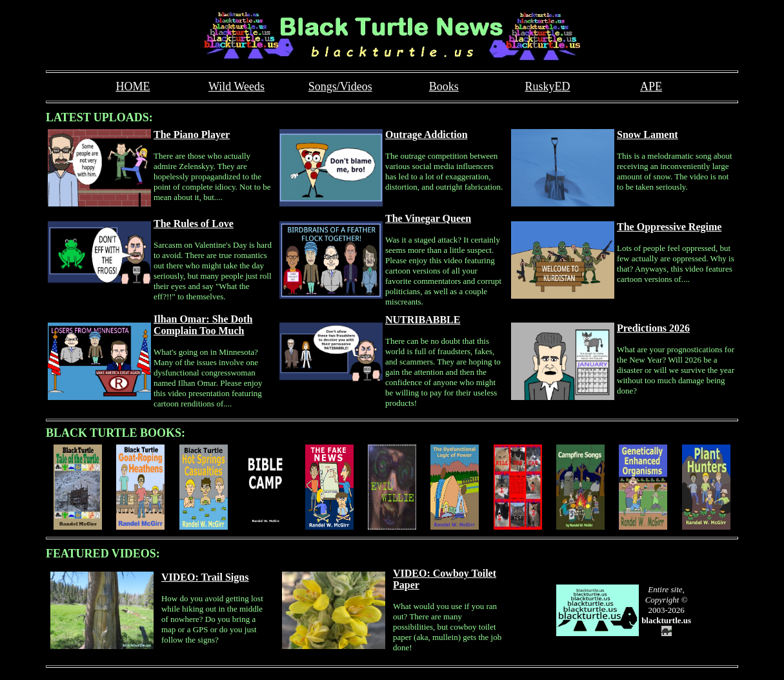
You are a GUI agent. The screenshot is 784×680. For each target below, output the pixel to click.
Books (444, 86)
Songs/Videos (340, 86)
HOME (133, 86)
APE (651, 86)
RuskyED (547, 86)
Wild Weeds (236, 86)
